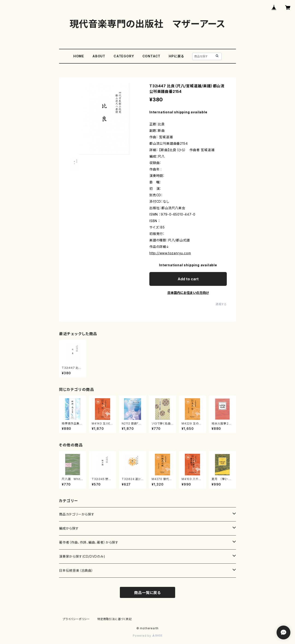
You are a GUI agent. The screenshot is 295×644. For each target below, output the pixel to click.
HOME (79, 56)
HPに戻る (176, 56)
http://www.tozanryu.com (170, 253)
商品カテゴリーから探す (77, 514)
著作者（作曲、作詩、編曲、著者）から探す (89, 542)
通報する (221, 304)
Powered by (147, 636)
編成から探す (69, 528)
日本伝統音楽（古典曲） (76, 570)
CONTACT (152, 56)
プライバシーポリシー (76, 619)
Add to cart (188, 279)
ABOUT (99, 56)
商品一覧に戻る (147, 593)
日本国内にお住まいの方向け (188, 293)
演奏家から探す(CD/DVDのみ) (82, 556)
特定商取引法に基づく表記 (115, 619)
